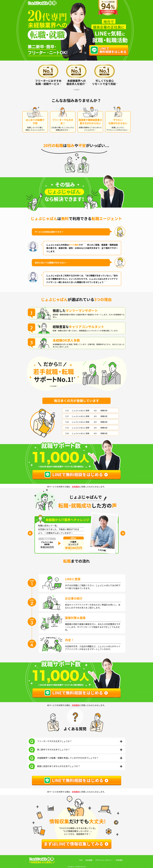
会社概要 (89, 860)
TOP (81, 860)
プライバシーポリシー (104, 860)
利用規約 (119, 860)
